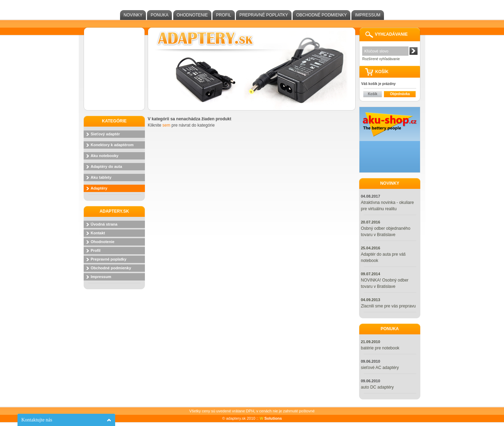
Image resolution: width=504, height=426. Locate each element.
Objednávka (400, 94)
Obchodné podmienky (321, 15)
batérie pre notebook (380, 348)
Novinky (133, 15)
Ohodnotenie (192, 15)
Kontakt (98, 233)
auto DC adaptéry (377, 387)
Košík (373, 94)
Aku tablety (101, 177)
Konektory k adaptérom (112, 145)
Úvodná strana (104, 224)
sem (166, 125)
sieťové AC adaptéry (380, 368)
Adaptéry (99, 188)
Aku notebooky (104, 156)
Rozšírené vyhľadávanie (381, 59)
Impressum (368, 15)
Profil (223, 15)
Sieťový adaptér (105, 134)
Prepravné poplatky (264, 15)
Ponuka (159, 15)
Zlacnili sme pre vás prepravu (388, 306)
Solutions (271, 418)
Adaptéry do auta (106, 166)
